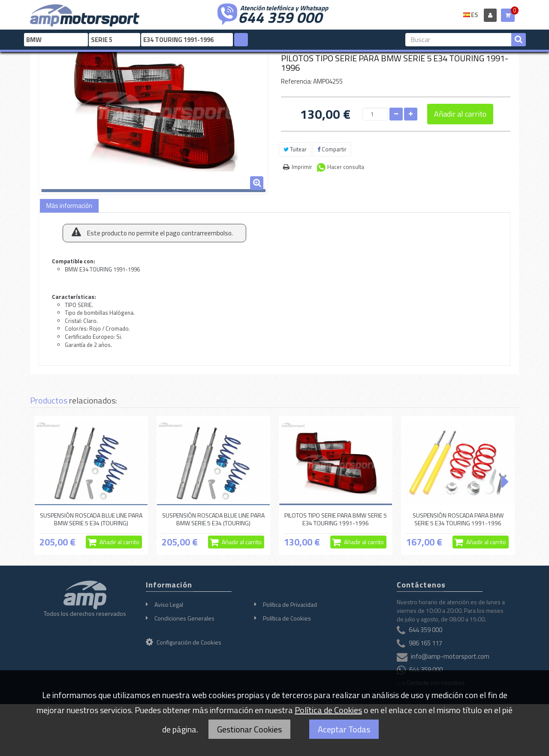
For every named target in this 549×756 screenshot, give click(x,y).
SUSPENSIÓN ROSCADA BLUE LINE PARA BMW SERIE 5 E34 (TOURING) (91, 519)
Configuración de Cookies (184, 642)
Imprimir (302, 167)
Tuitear (295, 149)
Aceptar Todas (344, 729)
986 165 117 (425, 643)
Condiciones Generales (184, 618)
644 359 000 (280, 16)
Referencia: (296, 81)
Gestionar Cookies (249, 729)
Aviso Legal (169, 604)
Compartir (332, 149)
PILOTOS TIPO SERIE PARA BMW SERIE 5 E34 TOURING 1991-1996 (336, 519)
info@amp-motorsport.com (450, 656)
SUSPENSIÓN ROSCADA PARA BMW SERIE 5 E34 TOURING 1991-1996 (458, 519)
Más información (69, 206)
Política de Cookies (287, 618)
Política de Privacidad (290, 604)
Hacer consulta (346, 167)
